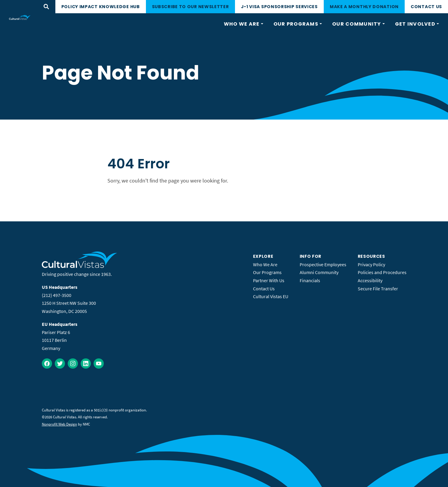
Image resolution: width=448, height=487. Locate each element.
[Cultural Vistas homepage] (20, 17)
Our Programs (267, 272)
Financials (310, 280)
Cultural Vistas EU (271, 296)
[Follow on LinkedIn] (86, 364)
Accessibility (370, 280)
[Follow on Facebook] (47, 364)
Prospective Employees (323, 264)
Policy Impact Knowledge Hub (101, 7)
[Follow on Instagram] (73, 364)
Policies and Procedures (382, 272)
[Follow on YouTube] (99, 364)
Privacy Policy (371, 264)
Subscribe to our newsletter (190, 7)
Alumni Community (319, 272)
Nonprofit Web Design (59, 424)
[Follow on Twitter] (60, 364)
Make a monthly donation (364, 7)
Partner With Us (269, 280)
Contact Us (426, 7)
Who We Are (265, 264)
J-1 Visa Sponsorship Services (279, 7)
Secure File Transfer (378, 289)
